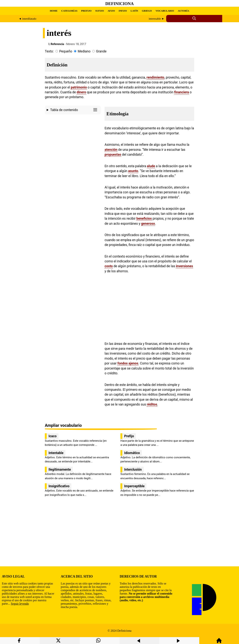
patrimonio (79, 87)
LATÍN (134, 11)
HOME (54, 11)
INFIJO (123, 11)
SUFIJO (100, 11)
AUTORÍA (183, 11)
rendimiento (155, 77)
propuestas (113, 155)
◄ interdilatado (27, 19)
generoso (148, 224)
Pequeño (66, 51)
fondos (123, 363)
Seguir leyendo (20, 604)
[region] (73, 147)
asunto (133, 171)
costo (109, 266)
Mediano (84, 51)
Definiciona (119, 4)
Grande (101, 51)
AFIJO (111, 11)
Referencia (57, 44)
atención (111, 150)
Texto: (49, 51)
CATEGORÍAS (69, 11)
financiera (182, 92)
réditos (152, 404)
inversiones (184, 266)
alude (151, 166)
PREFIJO (86, 11)
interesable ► (156, 19)
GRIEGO (147, 11)
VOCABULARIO (165, 11)
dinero (81, 92)
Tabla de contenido (75, 110)
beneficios (144, 219)
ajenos (133, 363)
